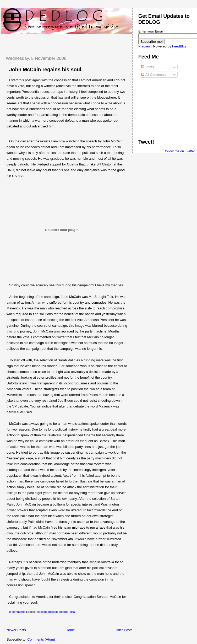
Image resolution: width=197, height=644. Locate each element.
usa (72, 612)
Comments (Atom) (41, 639)
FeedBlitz (179, 46)
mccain (53, 612)
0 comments (17, 612)
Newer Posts (16, 630)
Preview (144, 46)
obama (64, 612)
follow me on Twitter (180, 151)
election (42, 612)
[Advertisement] (63, 42)
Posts (147, 67)
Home (70, 630)
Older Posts (124, 630)
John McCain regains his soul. (46, 69)
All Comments (154, 75)
